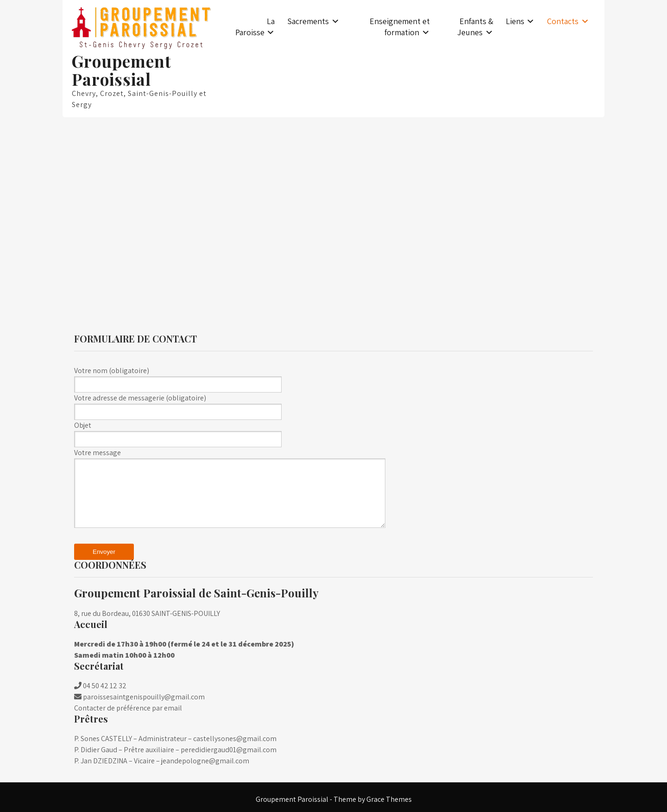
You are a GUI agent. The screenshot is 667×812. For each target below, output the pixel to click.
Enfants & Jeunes (475, 27)
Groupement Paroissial (122, 70)
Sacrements (308, 21)
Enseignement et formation (400, 27)
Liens (515, 21)
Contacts (563, 21)
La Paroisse (255, 27)
